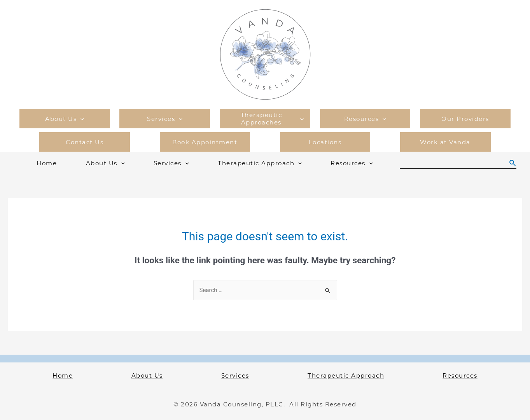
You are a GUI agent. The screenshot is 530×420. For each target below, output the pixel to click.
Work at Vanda (445, 142)
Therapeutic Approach (260, 163)
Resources (365, 119)
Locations (325, 142)
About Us (65, 119)
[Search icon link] (513, 163)
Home (47, 163)
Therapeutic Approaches (272, 119)
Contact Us (85, 142)
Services (165, 119)
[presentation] (80, 119)
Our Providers (465, 119)
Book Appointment (205, 142)
